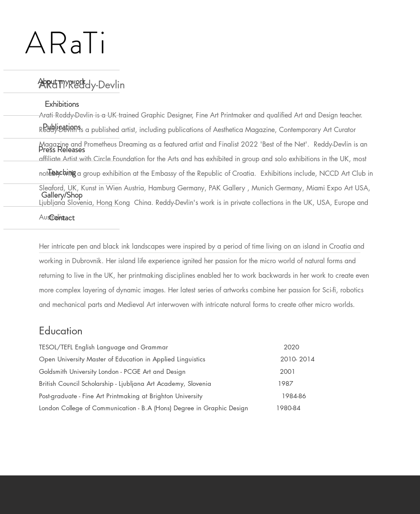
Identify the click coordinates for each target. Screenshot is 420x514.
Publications (61, 127)
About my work (61, 81)
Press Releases (61, 149)
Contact (61, 218)
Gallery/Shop (62, 195)
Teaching (62, 172)
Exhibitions (62, 104)
